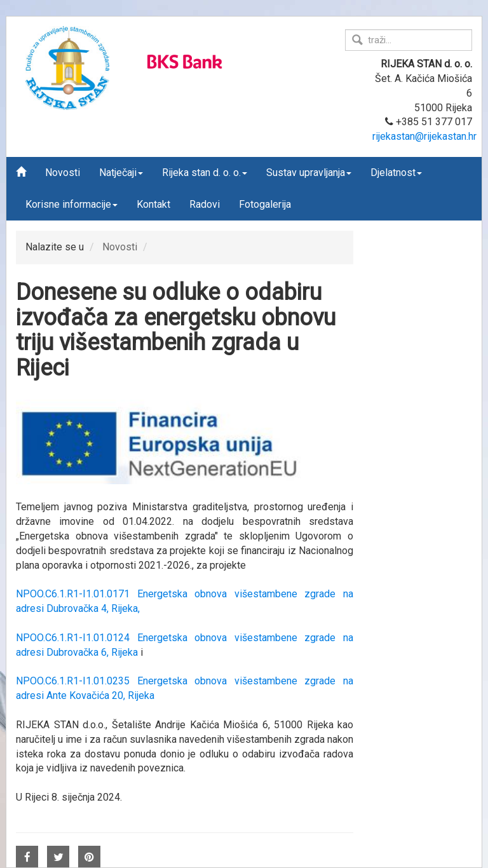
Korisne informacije (71, 204)
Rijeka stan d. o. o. (205, 173)
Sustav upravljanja (309, 173)
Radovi (205, 204)
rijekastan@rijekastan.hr (424, 136)
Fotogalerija (265, 204)
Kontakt (153, 204)
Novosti (63, 173)
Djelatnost (396, 173)
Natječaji (121, 173)
